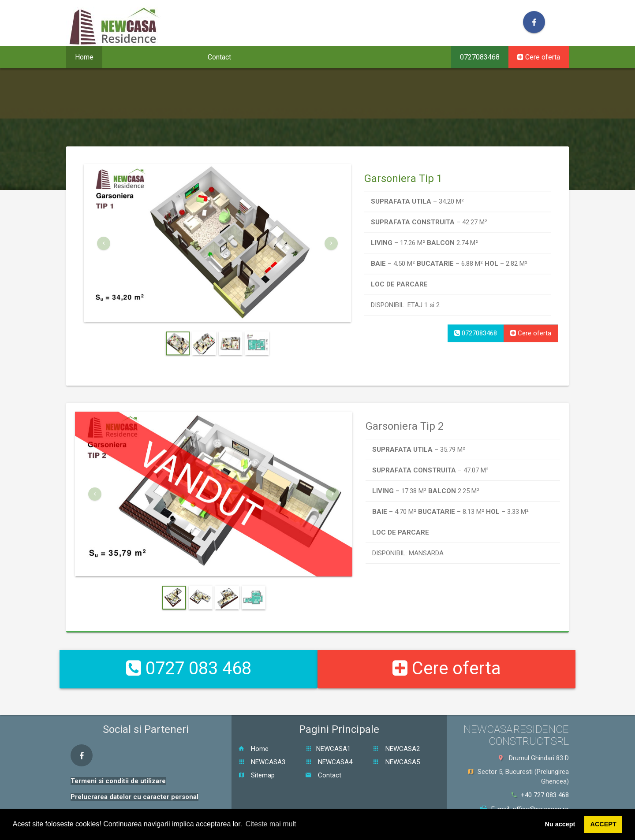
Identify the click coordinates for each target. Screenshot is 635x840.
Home (84, 57)
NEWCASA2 (396, 740)
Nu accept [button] (560, 824)
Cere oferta (539, 57)
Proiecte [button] (128, 57)
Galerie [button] (176, 57)
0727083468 (480, 57)
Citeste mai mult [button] (271, 824)
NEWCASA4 (329, 753)
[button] (104, 276)
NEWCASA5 (396, 753)
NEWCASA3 (262, 753)
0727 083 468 (189, 664)
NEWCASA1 (328, 740)
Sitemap (256, 766)
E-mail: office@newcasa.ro (525, 800)
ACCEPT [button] (603, 824)
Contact (219, 57)
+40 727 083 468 (540, 786)
